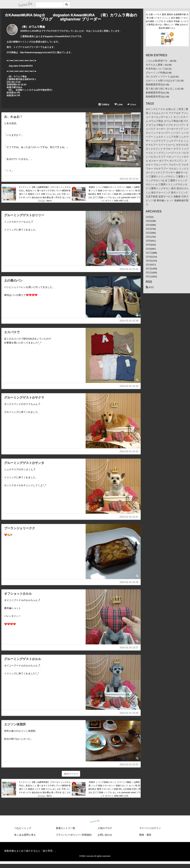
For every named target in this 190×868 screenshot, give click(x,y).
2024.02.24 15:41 (129, 269)
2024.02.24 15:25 (129, 764)
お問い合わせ (105, 835)
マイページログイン (150, 828)
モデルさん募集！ (155, 65)
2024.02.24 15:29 (129, 582)
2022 (148, 233)
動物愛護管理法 (154, 84)
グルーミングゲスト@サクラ (24, 398)
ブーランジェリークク (20, 528)
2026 (148, 217)
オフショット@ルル (18, 594)
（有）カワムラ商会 (33, 27)
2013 (148, 269)
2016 (148, 257)
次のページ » (71, 774)
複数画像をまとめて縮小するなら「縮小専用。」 (31, 851)
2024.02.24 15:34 (129, 386)
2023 (148, 229)
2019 (148, 245)
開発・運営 (145, 835)
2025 (148, 221)
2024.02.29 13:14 (129, 179)
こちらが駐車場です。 (158, 61)
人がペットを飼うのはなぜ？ (161, 81)
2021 (148, 237)
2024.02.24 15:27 (129, 647)
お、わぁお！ (13, 117)
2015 (148, 261)
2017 (148, 253)
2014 (148, 265)
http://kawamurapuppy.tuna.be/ (35, 52)
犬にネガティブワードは (159, 77)
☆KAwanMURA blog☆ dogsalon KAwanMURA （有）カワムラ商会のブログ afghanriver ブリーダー (71, 17)
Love (118, 104)
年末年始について (155, 69)
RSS (150, 287)
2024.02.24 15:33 (129, 451)
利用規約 (87, 835)
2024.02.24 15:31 (129, 517)
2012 (148, 272)
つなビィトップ (23, 828)
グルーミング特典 (155, 73)
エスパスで (12, 332)
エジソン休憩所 (15, 724)
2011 (148, 276)
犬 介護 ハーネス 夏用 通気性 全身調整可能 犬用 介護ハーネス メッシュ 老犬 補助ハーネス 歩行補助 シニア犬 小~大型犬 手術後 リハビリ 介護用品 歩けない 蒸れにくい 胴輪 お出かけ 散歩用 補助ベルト (167, 21)
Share (132, 105)
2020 (148, 241)
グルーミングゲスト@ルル (23, 659)
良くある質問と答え (25, 835)
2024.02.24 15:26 (129, 713)
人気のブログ (105, 828)
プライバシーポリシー (68, 835)
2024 (148, 225)
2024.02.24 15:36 (129, 321)
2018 (148, 249)
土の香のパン (13, 281)
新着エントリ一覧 (66, 828)
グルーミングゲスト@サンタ (24, 463)
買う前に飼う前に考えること (161, 89)
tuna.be (95, 821)
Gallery (104, 104)
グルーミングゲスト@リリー (24, 215)
